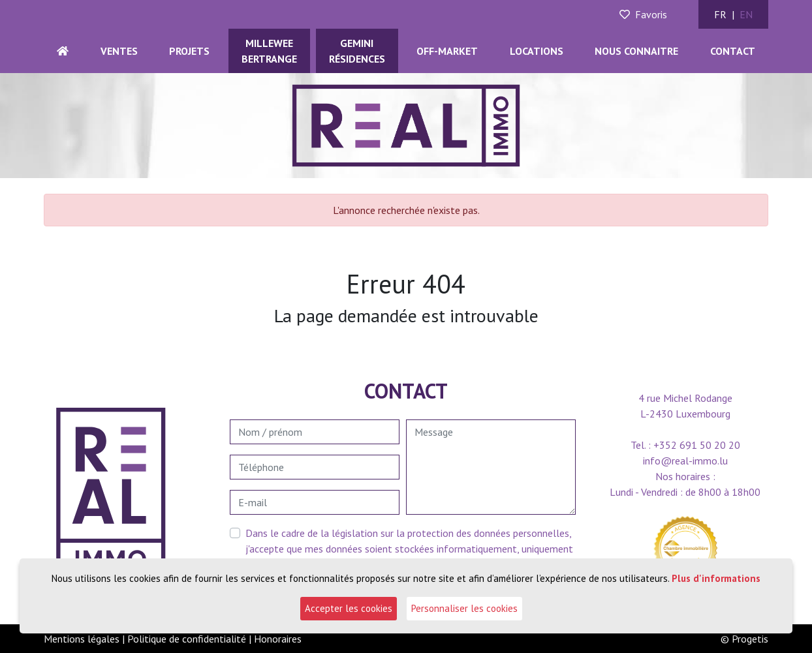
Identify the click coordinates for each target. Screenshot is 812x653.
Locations (537, 51)
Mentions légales (82, 639)
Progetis (750, 639)
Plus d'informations (716, 578)
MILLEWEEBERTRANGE (269, 51)
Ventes (119, 51)
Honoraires (278, 639)
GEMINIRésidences (357, 51)
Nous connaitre (636, 51)
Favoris (643, 14)
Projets (189, 51)
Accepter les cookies (349, 608)
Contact (733, 51)
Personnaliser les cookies (464, 608)
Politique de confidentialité (187, 639)
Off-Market (447, 51)
